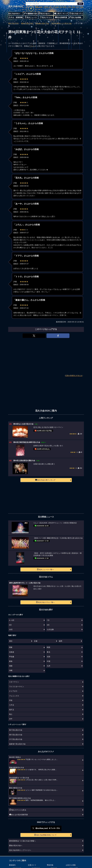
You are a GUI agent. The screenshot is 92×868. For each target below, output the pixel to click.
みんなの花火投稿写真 (19, 814)
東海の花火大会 (27, 23)
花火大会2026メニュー (16, 14)
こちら (32, 46)
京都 (36, 641)
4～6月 (12, 620)
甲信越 (56, 7)
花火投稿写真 (61, 17)
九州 (77, 7)
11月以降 (50, 630)
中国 (69, 7)
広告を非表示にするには (74, 376)
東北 (51, 7)
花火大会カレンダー (46, 13)
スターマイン (14, 682)
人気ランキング (61, 13)
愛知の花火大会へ (16, 845)
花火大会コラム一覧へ (45, 602)
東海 (65, 7)
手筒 (11, 700)
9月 (48, 625)
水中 (11, 719)
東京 (11, 641)
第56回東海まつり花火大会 (62, 23)
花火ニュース (31, 17)
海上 (11, 714)
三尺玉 (12, 705)
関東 (37, 7)
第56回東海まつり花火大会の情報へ (23, 841)
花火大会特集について (76, 17)
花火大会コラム (76, 13)
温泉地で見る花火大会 (17, 744)
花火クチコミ (46, 17)
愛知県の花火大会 (42, 23)
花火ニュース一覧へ (45, 569)
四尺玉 (12, 710)
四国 (73, 7)
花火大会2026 (16, 6)
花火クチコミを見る (18, 810)
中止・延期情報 (16, 17)
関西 (41, 7)
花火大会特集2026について (45, 835)
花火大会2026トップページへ (20, 850)
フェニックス (14, 696)
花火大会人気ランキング (45, 480)
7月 (48, 620)
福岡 (60, 641)
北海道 (46, 7)
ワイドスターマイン (17, 687)
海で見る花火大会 (16, 730)
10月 (11, 630)
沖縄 (81, 7)
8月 (10, 625)
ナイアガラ (13, 691)
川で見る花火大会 (16, 739)
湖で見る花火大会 (16, 735)
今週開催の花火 (31, 13)
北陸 (61, 7)
